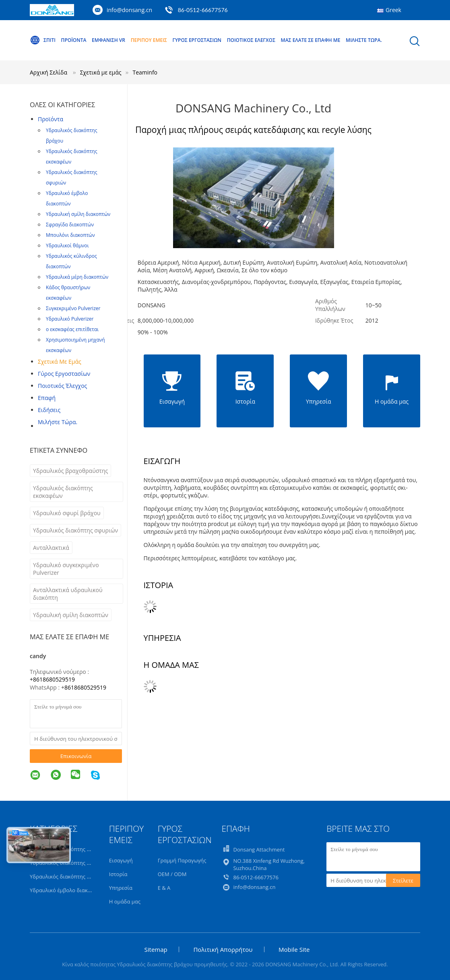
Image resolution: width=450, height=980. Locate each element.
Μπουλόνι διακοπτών (70, 235)
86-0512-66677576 (203, 10)
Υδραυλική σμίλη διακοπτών (78, 214)
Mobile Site (294, 949)
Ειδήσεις (49, 410)
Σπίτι (43, 40)
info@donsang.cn (129, 10)
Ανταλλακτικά (51, 548)
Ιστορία (118, 874)
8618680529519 (85, 687)
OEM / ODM (172, 874)
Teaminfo (145, 72)
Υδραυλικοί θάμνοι (67, 246)
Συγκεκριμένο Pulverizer (73, 308)
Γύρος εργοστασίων (197, 40)
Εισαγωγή (121, 860)
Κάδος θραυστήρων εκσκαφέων (68, 293)
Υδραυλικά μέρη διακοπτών (77, 277)
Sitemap (156, 949)
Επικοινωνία (76, 756)
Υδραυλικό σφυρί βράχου (67, 513)
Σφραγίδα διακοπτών (70, 225)
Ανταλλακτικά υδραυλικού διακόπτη (68, 594)
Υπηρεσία (121, 888)
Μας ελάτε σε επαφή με (311, 40)
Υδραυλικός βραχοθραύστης (70, 471)
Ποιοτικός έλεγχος (251, 40)
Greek (393, 10)
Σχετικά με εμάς (60, 362)
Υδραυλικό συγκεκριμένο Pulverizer (66, 569)
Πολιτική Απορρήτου (223, 949)
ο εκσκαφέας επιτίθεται (72, 329)
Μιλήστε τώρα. (364, 40)
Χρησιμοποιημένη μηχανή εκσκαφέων (75, 345)
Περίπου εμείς (149, 40)
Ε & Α (164, 888)
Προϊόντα (74, 40)
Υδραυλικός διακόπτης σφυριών (71, 177)
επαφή (47, 398)
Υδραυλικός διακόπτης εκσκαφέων (71, 156)
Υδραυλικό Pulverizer (70, 319)
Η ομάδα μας (125, 901)
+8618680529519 (52, 679)
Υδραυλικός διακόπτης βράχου (71, 136)
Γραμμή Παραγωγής (182, 860)
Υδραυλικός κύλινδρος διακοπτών (71, 261)
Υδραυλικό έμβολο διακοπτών (67, 198)
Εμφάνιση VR (108, 40)
